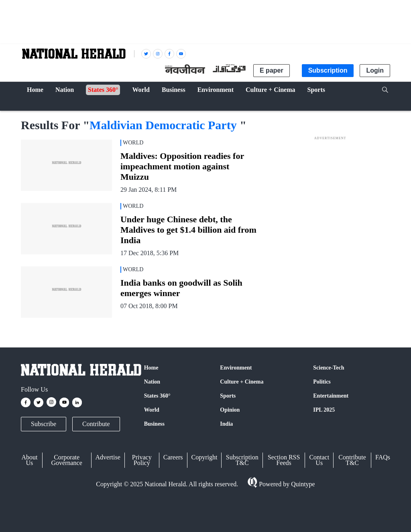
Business (154, 424)
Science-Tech (329, 368)
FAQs (383, 457)
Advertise (108, 457)
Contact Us (319, 460)
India (226, 424)
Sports (228, 396)
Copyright (204, 457)
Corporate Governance (67, 460)
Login (375, 70)
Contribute (96, 424)
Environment (236, 368)
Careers (173, 457)
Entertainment (331, 396)
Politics (322, 382)
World (152, 410)
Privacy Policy (142, 460)
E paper (272, 70)
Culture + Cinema (242, 382)
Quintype (302, 484)
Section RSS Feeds (284, 460)
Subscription (328, 70)
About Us (29, 460)
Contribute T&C (352, 460)
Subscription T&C (242, 460)
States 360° (157, 396)
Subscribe (44, 424)
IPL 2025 (324, 410)
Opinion (230, 410)
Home (151, 368)
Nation (152, 382)
